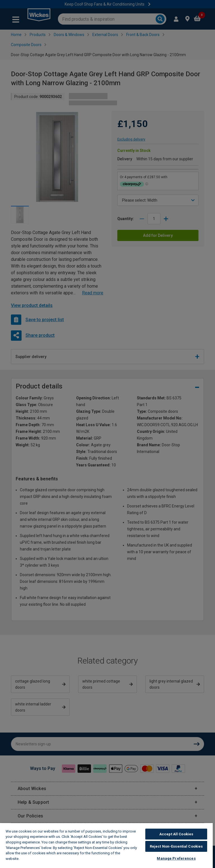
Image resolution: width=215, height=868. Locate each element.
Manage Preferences (176, 858)
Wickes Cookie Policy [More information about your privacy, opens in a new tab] (40, 859)
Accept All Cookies (176, 834)
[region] (106, 846)
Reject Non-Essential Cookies (176, 846)
